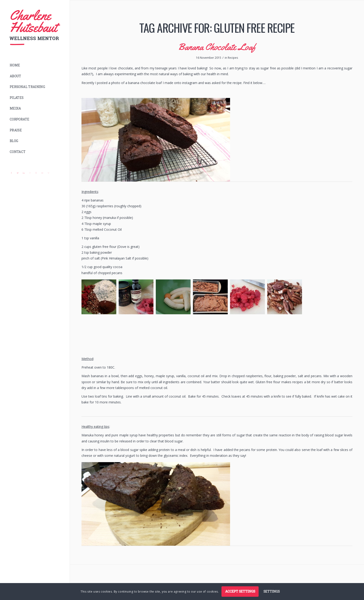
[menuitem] (35, 65)
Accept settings (240, 591)
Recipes (233, 58)
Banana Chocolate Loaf (217, 47)
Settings (272, 591)
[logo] (35, 28)
